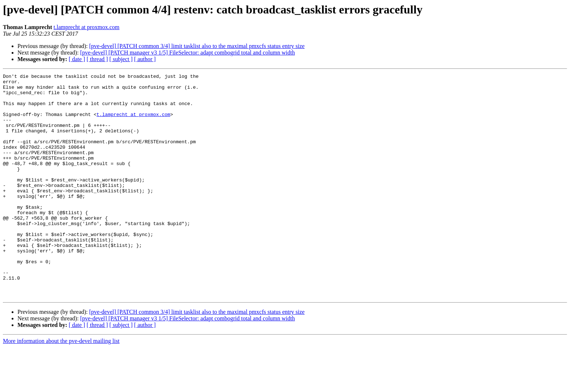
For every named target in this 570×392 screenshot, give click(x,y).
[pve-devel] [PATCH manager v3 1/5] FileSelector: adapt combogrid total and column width (187, 53)
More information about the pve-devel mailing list (61, 386)
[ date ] (77, 59)
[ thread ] (97, 59)
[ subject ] (121, 59)
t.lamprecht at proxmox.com (86, 27)
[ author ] (145, 59)
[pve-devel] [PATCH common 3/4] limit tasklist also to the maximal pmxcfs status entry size (197, 46)
